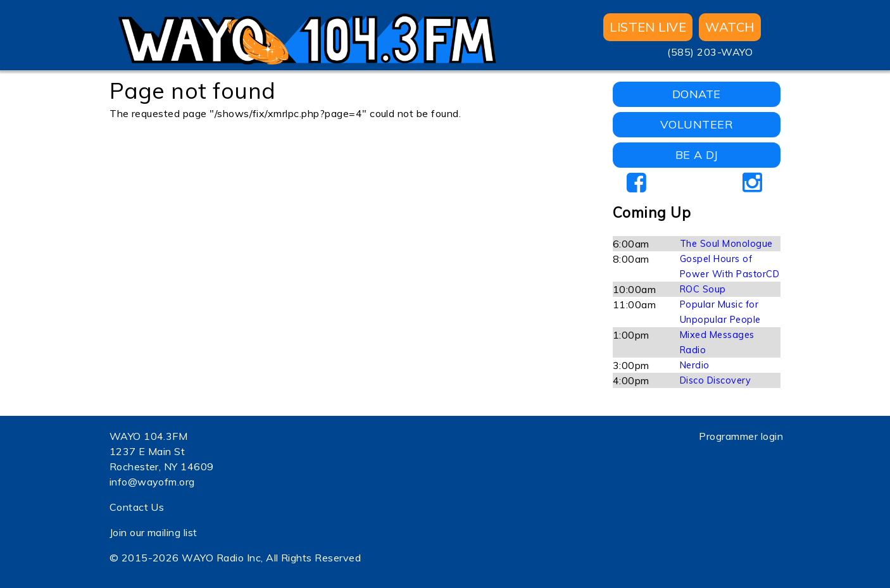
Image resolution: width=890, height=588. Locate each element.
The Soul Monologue (726, 244)
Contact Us (137, 507)
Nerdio (695, 365)
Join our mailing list (154, 532)
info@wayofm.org (152, 482)
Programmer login (741, 436)
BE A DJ (697, 155)
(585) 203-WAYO (710, 52)
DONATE (697, 94)
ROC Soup (703, 289)
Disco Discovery (715, 380)
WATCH (730, 27)
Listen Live (648, 27)
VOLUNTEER (697, 124)
